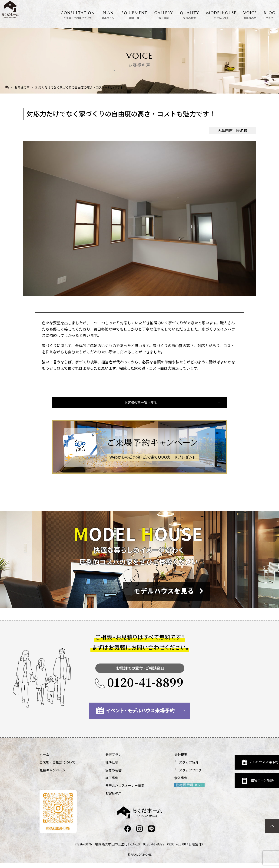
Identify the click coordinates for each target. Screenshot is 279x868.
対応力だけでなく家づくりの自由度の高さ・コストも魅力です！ (79, 87)
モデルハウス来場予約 (229, 763)
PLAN (108, 14)
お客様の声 (22, 87)
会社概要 (156, 759)
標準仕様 (100, 767)
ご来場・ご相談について (57, 767)
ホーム (44, 759)
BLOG (270, 14)
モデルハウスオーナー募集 (113, 790)
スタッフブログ (166, 774)
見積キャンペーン (52, 774)
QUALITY (189, 14)
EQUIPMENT (135, 14)
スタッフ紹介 (164, 767)
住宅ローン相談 (227, 784)
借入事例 (156, 782)
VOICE (250, 14)
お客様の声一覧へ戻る (139, 406)
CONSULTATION (78, 14)
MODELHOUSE (221, 14)
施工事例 (100, 782)
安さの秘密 (101, 774)
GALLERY (164, 14)
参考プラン (101, 759)
